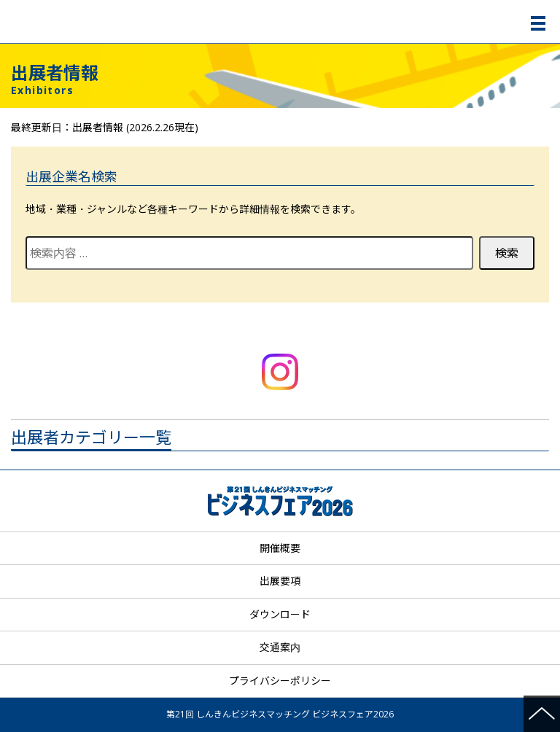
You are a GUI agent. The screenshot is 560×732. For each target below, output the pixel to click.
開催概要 (280, 548)
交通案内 (280, 647)
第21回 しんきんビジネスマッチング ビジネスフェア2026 (282, 22)
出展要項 (280, 581)
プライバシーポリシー (280, 681)
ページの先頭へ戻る (542, 714)
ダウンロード (280, 614)
